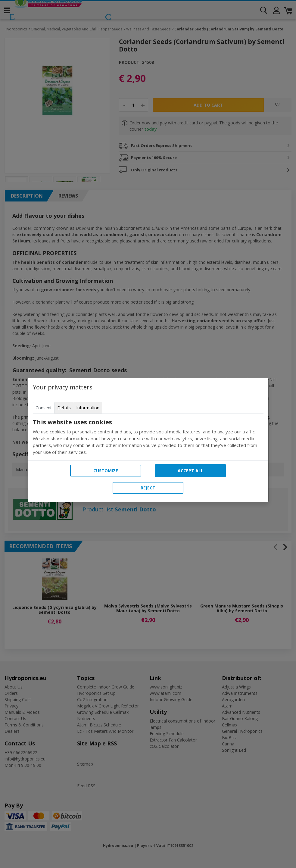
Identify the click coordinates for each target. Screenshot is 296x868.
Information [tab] (88, 408)
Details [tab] (64, 408)
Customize (106, 471)
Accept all (190, 471)
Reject (148, 488)
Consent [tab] (44, 408)
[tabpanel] (148, 437)
